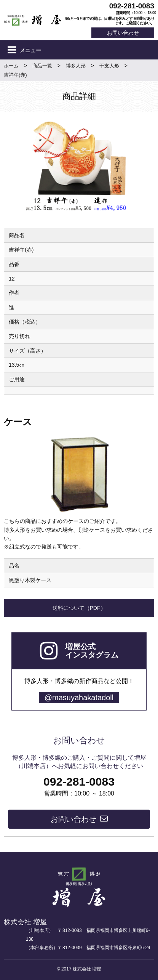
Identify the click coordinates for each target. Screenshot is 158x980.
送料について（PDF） (79, 608)
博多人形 (76, 66)
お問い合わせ (123, 33)
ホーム (11, 66)
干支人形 (109, 66)
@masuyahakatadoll (79, 698)
